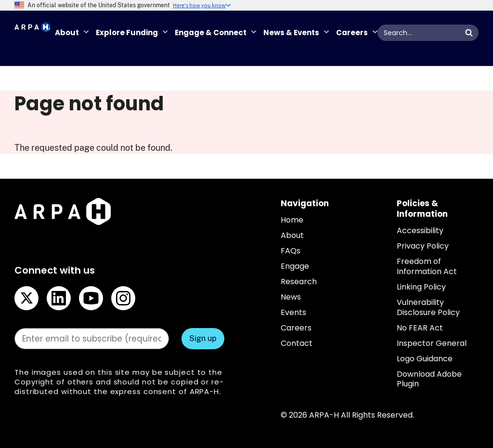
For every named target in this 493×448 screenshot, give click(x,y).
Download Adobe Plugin (429, 379)
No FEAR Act (420, 328)
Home (292, 220)
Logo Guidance (425, 359)
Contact (297, 343)
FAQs (291, 251)
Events (293, 312)
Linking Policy (421, 287)
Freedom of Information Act (427, 266)
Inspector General (432, 343)
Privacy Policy (423, 246)
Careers (296, 328)
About (292, 235)
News (291, 297)
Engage (295, 266)
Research (299, 282)
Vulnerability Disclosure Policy (428, 307)
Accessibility (420, 231)
